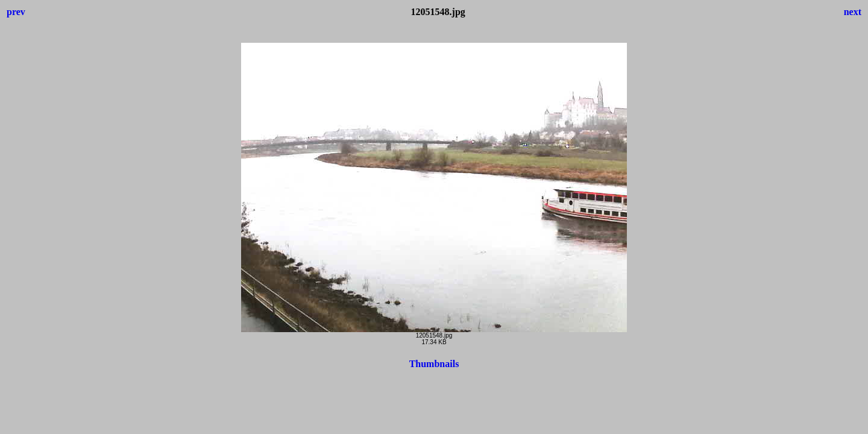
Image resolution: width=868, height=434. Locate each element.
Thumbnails (434, 364)
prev (16, 12)
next (853, 12)
